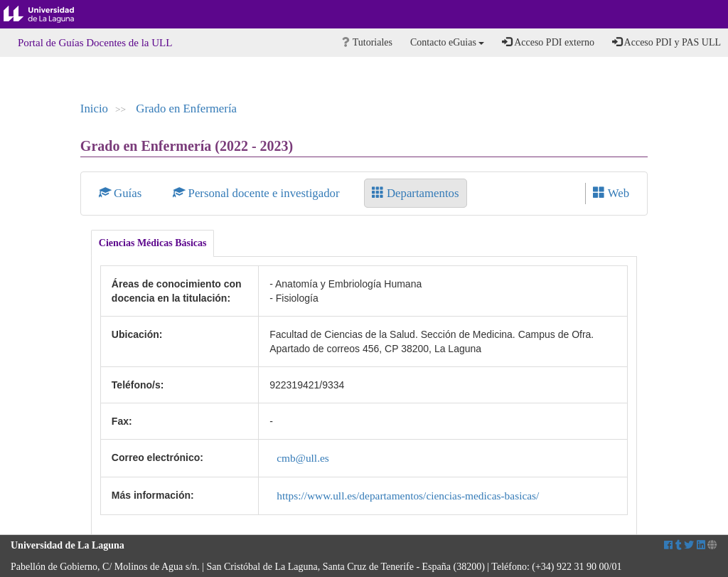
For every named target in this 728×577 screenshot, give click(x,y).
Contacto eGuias (447, 42)
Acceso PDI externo (548, 42)
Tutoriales (367, 42)
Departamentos (416, 193)
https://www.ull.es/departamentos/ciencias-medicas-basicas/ (408, 496)
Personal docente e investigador (257, 193)
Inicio (94, 108)
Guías (122, 193)
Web (611, 193)
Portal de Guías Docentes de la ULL (95, 43)
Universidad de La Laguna (50, 14)
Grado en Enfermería (186, 108)
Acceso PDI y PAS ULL (667, 42)
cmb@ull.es (303, 458)
